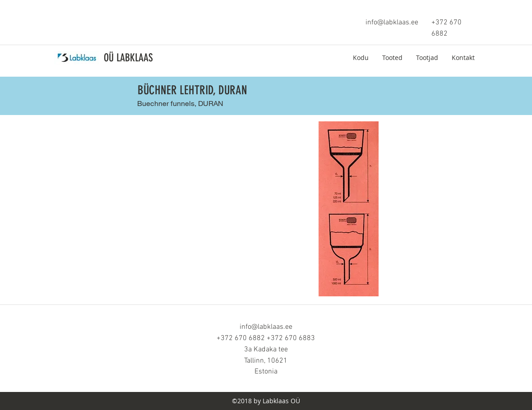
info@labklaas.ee (392, 23)
